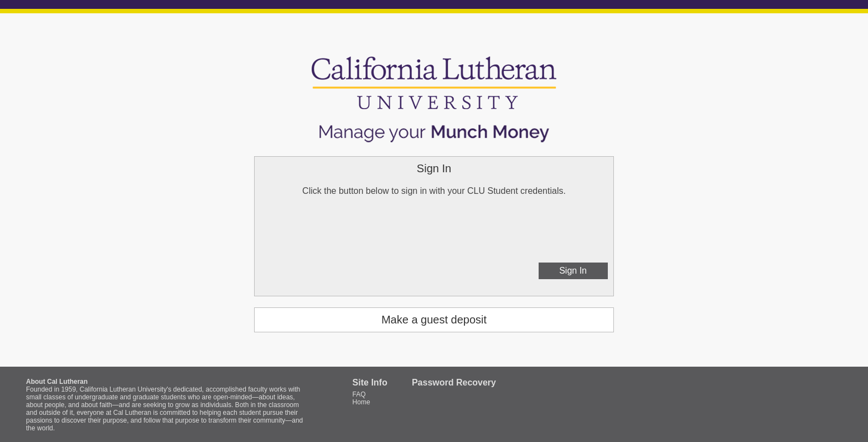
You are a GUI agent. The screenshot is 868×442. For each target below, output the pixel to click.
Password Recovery (454, 382)
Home (361, 402)
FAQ (359, 394)
